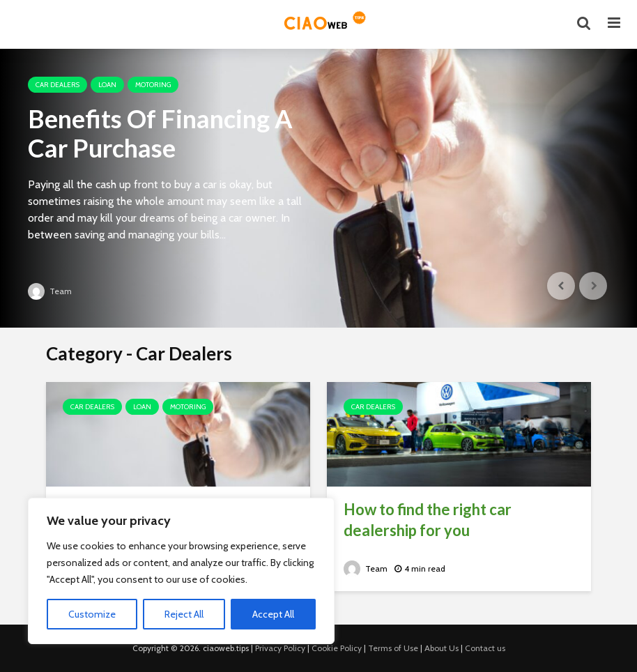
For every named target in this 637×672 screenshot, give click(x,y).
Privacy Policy (280, 648)
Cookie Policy (337, 648)
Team (50, 291)
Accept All (273, 614)
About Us (442, 648)
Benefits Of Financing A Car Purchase (160, 133)
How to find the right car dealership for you (428, 520)
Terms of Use (393, 648)
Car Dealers (57, 85)
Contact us (485, 648)
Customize (92, 614)
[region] (181, 571)
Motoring (153, 85)
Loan (107, 85)
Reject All (184, 614)
